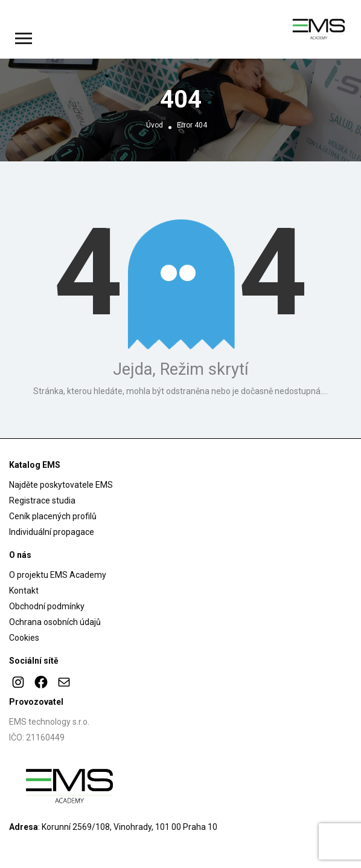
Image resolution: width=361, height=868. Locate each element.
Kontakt (24, 591)
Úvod (155, 125)
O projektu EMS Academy (58, 575)
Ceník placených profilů (53, 516)
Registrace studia (42, 500)
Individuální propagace (52, 532)
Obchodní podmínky (47, 606)
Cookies (24, 638)
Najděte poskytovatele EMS (61, 485)
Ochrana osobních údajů (55, 622)
